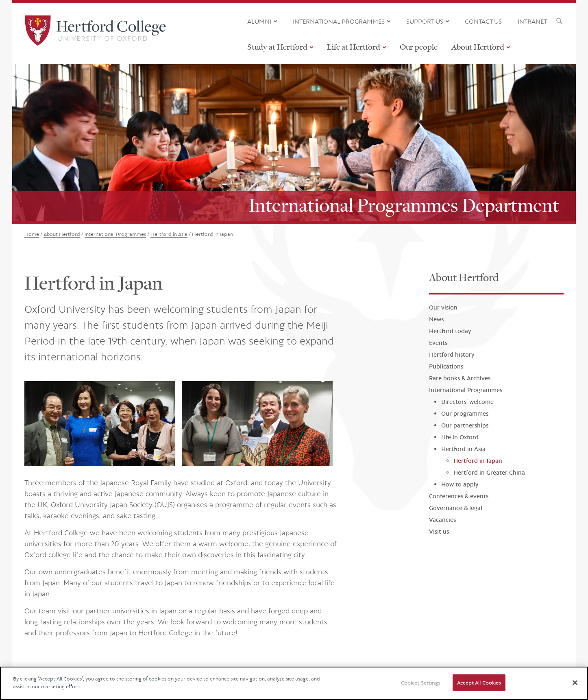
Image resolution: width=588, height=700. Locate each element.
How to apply (460, 484)
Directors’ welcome (467, 402)
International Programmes (466, 390)
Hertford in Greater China (489, 472)
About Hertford (478, 47)
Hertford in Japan (478, 461)
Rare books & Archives (460, 378)
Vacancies (442, 520)
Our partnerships (465, 425)
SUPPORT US (425, 21)
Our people (419, 47)
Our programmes (465, 413)
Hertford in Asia (463, 449)
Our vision (443, 307)
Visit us (439, 531)
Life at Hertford (354, 47)
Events (438, 343)
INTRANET (532, 21)
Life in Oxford (460, 437)
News (436, 319)
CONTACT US (483, 21)
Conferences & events (459, 496)
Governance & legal (456, 508)
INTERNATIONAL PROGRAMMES (339, 21)
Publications (446, 366)
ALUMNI (259, 21)
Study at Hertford (277, 47)
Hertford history (452, 354)
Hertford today (450, 331)
